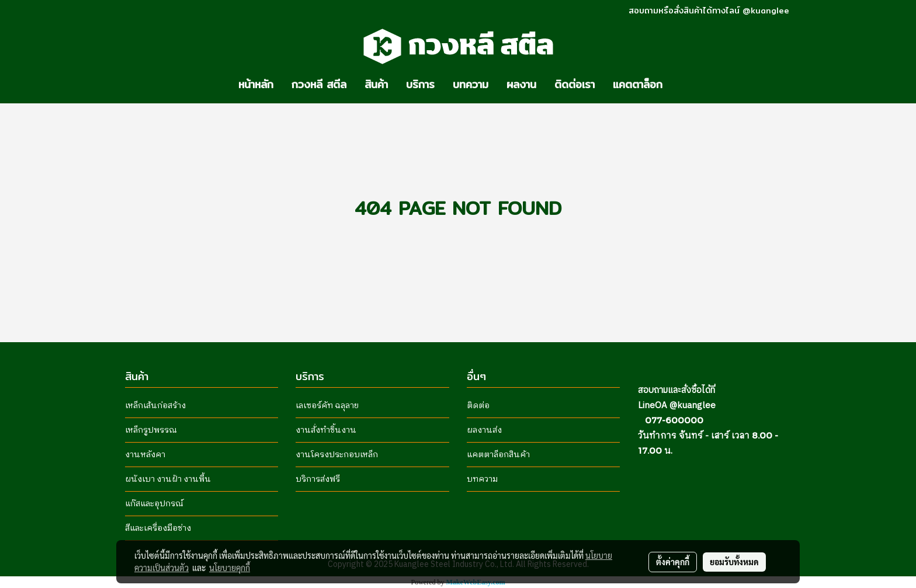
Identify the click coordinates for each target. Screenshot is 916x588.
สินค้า (376, 84)
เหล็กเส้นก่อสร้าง (155, 406)
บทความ (471, 84)
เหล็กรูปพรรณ (151, 430)
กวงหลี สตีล (319, 84)
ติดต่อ (478, 406)
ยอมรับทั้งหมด (734, 562)
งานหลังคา (145, 455)
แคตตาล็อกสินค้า (498, 455)
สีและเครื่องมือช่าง (158, 528)
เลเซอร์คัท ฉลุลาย (327, 406)
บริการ (420, 84)
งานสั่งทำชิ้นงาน (326, 430)
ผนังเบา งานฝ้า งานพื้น (168, 479)
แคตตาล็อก (638, 84)
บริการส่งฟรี (318, 479)
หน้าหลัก (256, 84)
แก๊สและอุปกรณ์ (154, 504)
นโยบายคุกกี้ (230, 568)
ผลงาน (521, 84)
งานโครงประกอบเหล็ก (337, 455)
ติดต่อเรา (575, 84)
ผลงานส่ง (484, 430)
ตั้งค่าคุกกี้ (673, 562)
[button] (682, 85)
